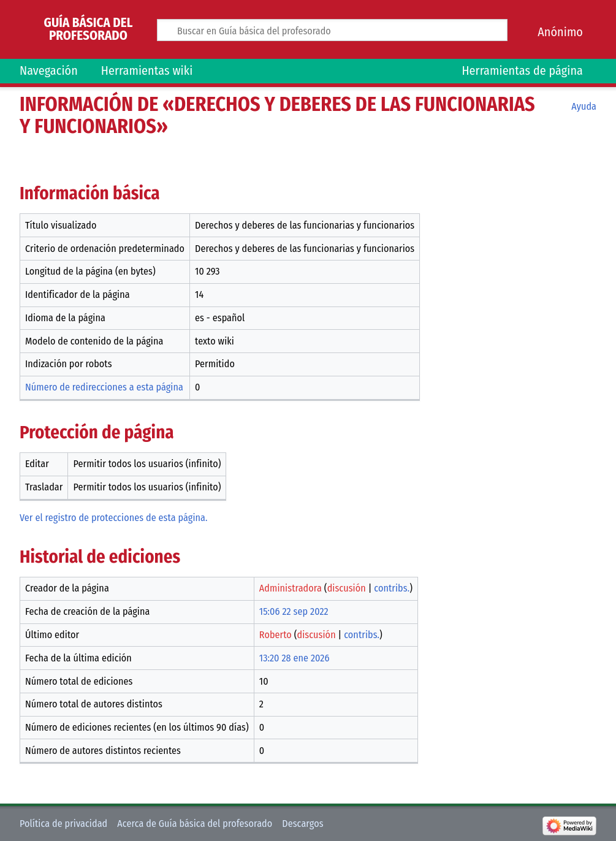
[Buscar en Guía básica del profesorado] (332, 30)
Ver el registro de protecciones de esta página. (113, 518)
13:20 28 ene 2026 (295, 658)
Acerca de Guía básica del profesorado (195, 824)
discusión (347, 588)
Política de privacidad (63, 824)
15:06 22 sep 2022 (294, 611)
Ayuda (584, 106)
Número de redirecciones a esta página (104, 387)
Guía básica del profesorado (89, 29)
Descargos (302, 824)
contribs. (392, 588)
